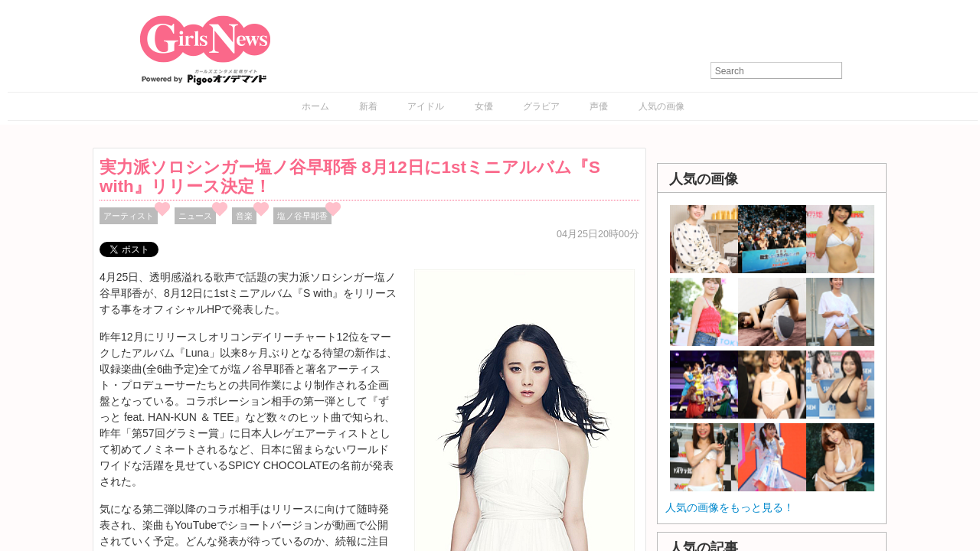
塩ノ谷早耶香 (302, 216)
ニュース (195, 216)
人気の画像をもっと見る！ (730, 507)
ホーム (315, 106)
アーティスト (129, 216)
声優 (599, 106)
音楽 (244, 216)
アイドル (426, 106)
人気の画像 (661, 106)
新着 (368, 106)
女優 (484, 106)
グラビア (541, 106)
